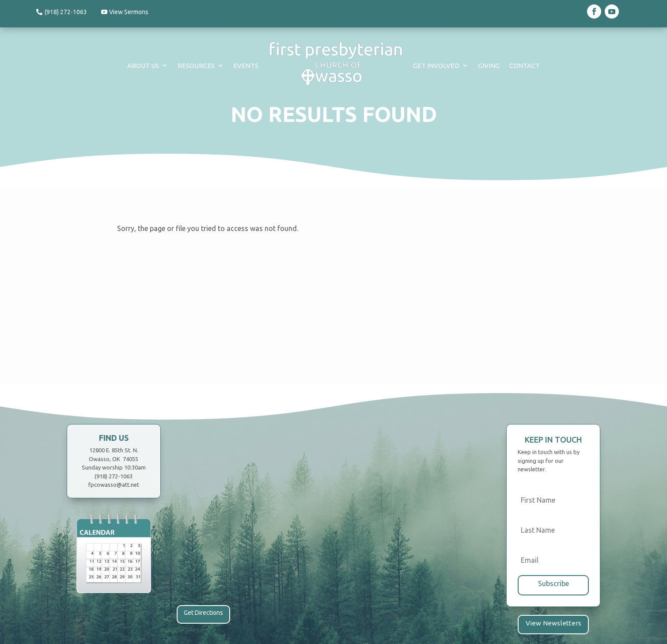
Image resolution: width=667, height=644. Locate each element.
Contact (525, 66)
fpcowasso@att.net (114, 485)
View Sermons (131, 12)
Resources (196, 66)
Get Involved (436, 66)
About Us (143, 66)
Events (246, 66)
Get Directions (203, 613)
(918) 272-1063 (66, 12)
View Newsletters (553, 622)
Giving (489, 66)
